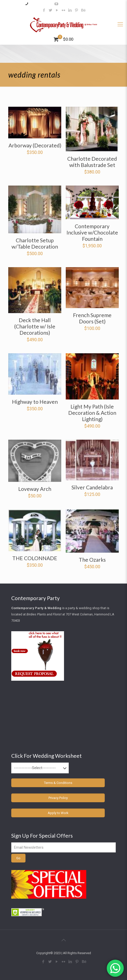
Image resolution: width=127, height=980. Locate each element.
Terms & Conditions (58, 783)
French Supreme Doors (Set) (92, 318)
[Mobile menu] (120, 24)
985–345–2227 (41, 4)
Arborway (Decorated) (35, 145)
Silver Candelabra (92, 487)
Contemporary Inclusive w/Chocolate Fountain (92, 232)
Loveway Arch (35, 489)
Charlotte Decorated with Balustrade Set (92, 162)
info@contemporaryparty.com (81, 4)
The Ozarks (92, 560)
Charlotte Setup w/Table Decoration (35, 243)
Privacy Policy (58, 798)
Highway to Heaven (35, 402)
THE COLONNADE (35, 558)
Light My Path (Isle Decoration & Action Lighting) (92, 413)
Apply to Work (58, 813)
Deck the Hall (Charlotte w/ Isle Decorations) (35, 326)
